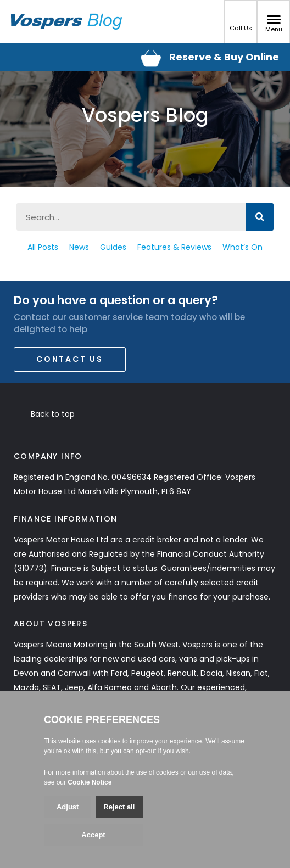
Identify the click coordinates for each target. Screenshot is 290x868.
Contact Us (70, 359)
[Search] (260, 217)
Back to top (60, 414)
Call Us (241, 24)
